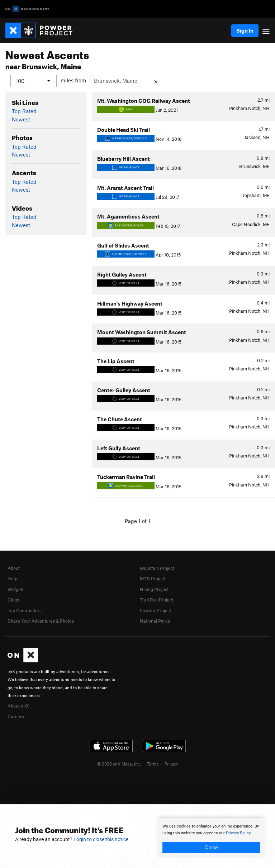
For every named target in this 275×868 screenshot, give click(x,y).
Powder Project (155, 610)
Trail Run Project (157, 600)
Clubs (13, 600)
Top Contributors (25, 610)
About (14, 568)
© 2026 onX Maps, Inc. (119, 764)
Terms (153, 764)
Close (211, 847)
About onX (18, 706)
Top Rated (24, 111)
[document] (211, 838)
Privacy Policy (238, 833)
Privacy (171, 764)
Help (12, 579)
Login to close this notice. (102, 839)
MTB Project (153, 579)
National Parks (155, 620)
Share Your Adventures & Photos (41, 620)
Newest (21, 119)
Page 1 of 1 (137, 521)
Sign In (245, 30)
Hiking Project (154, 589)
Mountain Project (157, 568)
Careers (16, 716)
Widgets (16, 589)
